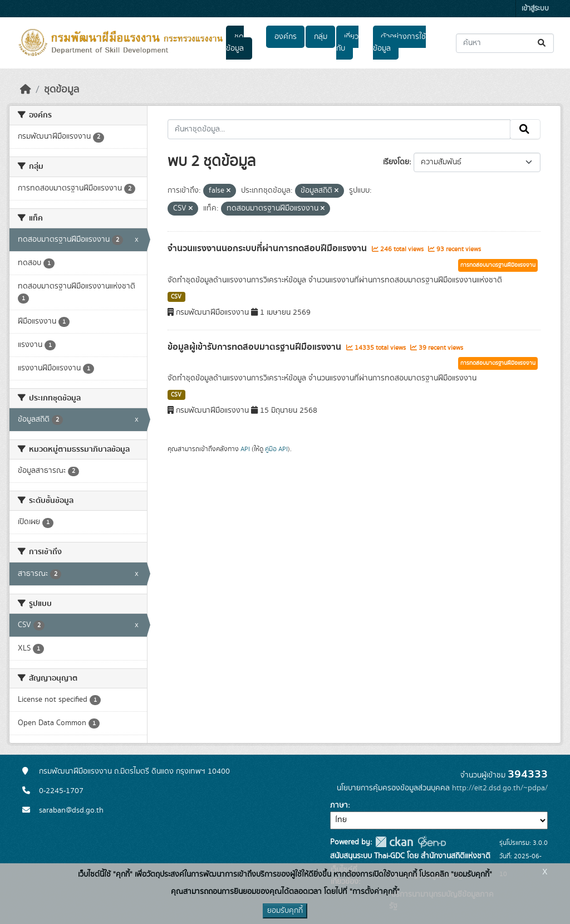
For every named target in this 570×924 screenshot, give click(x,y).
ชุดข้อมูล (235, 43)
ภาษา (339, 805)
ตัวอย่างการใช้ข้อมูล (399, 43)
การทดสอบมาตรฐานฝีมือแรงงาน (498, 265)
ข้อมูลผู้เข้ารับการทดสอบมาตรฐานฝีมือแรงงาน (255, 347)
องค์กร (286, 37)
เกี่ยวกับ (347, 43)
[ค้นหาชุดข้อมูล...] (505, 43)
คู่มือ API (276, 449)
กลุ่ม (321, 37)
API (245, 449)
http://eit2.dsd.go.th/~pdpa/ (500, 788)
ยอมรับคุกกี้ (285, 911)
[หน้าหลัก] (26, 90)
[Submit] (542, 43)
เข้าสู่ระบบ (535, 9)
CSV (176, 297)
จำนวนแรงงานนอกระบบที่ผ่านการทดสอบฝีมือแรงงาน (268, 248)
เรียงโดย (396, 162)
